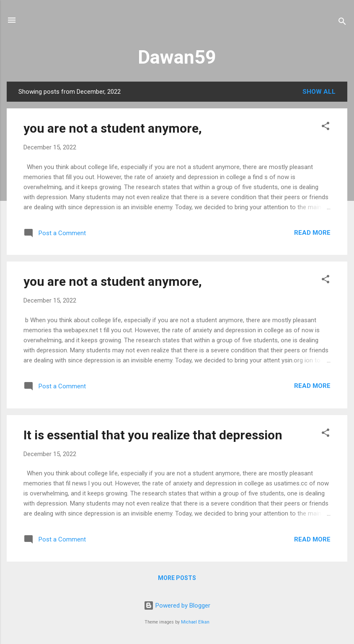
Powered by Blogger (177, 606)
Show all (319, 92)
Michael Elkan (195, 622)
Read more (312, 233)
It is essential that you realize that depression (153, 435)
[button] (326, 127)
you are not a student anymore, (113, 128)
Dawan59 (177, 57)
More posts (177, 578)
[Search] (342, 23)
